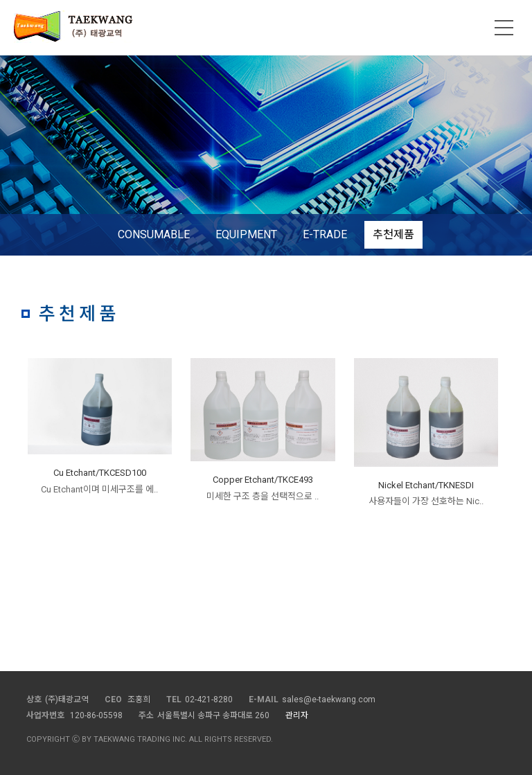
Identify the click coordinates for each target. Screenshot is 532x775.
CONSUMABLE (154, 234)
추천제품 (393, 234)
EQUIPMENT (246, 234)
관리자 (297, 715)
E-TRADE (325, 234)
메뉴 (504, 28)
